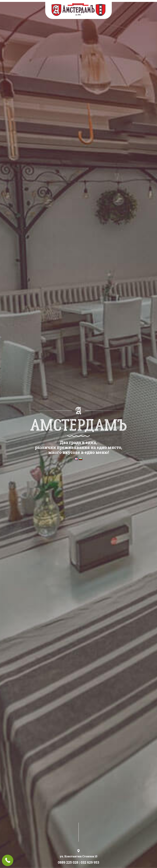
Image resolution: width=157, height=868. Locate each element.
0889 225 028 (68, 862)
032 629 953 (90, 862)
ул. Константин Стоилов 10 (78, 856)
